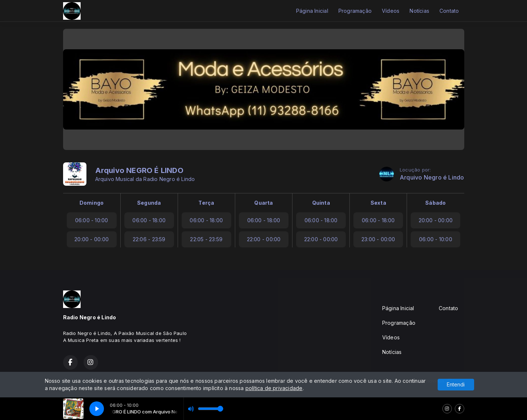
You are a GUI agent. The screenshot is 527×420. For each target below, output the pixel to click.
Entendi (456, 384)
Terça (206, 203)
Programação (355, 11)
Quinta (321, 203)
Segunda (149, 203)
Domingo (92, 203)
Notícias (419, 11)
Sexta (378, 203)
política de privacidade (274, 388)
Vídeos (391, 11)
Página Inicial (312, 11)
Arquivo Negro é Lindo (432, 178)
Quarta (263, 203)
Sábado (435, 203)
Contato (449, 11)
